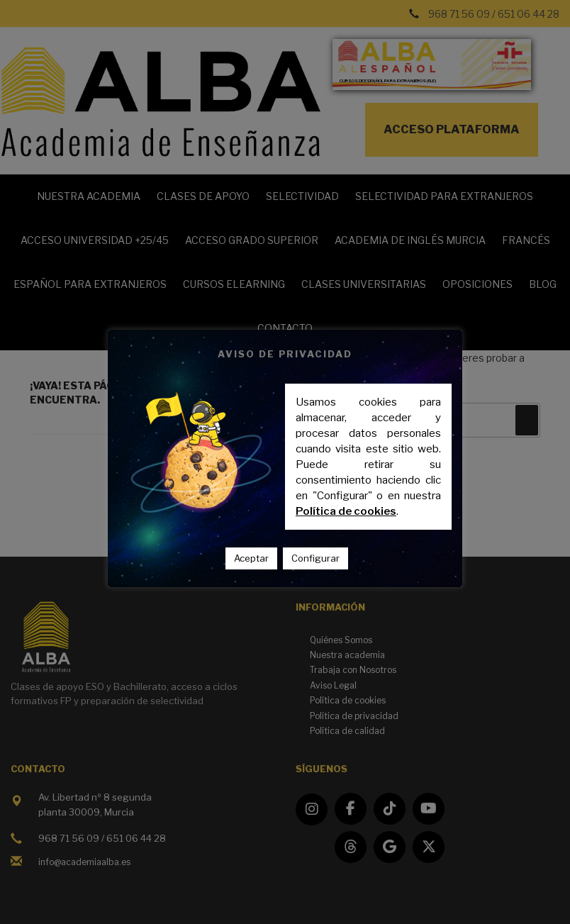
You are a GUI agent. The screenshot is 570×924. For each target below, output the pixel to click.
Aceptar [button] (251, 558)
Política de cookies (346, 511)
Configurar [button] (315, 558)
